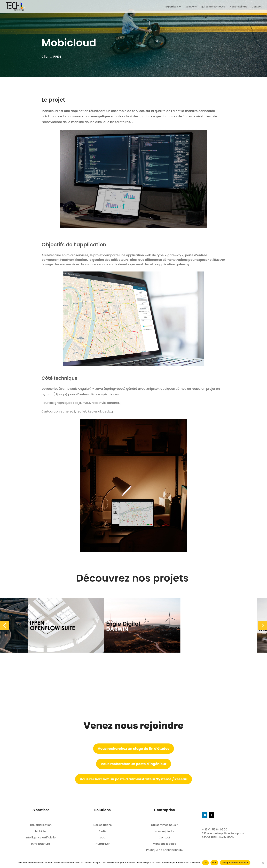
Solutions (191, 7)
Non (214, 863)
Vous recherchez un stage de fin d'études (133, 749)
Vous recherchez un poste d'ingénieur (133, 764)
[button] (5, 625)
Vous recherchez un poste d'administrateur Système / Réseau (133, 779)
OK (205, 863)
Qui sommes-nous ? (213, 7)
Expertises (172, 7)
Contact (257, 7)
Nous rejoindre (239, 7)
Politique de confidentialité (235, 863)
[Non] (263, 863)
